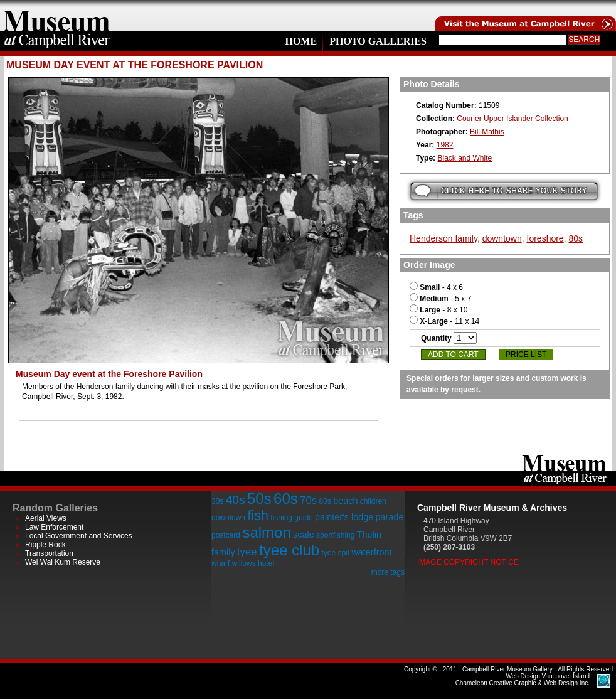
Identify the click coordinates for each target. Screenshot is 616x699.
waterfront (371, 552)
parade (390, 517)
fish (258, 515)
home (56, 16)
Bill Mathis (487, 132)
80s (576, 238)
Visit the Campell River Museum (524, 16)
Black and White (465, 158)
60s (286, 499)
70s (308, 500)
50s (259, 499)
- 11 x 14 (444, 321)
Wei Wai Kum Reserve (63, 562)
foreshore (545, 238)
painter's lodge (344, 517)
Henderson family (443, 238)
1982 (445, 145)
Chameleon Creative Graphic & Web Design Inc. (523, 680)
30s (217, 501)
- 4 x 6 (436, 287)
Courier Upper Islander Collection (512, 119)
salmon (266, 532)
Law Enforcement (54, 527)
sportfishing (335, 535)
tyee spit (335, 553)
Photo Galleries (378, 41)
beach (345, 501)
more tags (388, 572)
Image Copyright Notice (468, 562)
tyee (247, 552)
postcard (226, 535)
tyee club (289, 550)
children (373, 501)
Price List (526, 355)
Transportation (49, 553)
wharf (220, 563)
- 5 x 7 (440, 299)
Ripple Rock (45, 545)
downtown (502, 238)
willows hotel (253, 563)
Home (301, 41)
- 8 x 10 (438, 310)
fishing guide (291, 518)
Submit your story (504, 191)
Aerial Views (46, 518)
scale (304, 535)
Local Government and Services (79, 536)
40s (236, 500)
